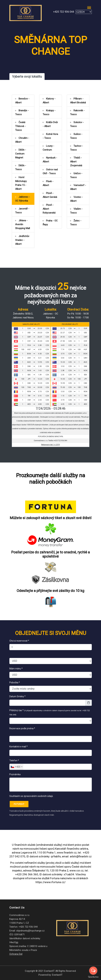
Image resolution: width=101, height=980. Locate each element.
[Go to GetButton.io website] (93, 977)
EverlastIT (57, 975)
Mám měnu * (16, 669)
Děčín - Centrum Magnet (21, 154)
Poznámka (15, 774)
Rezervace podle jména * (23, 731)
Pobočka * (15, 683)
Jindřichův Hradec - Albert (22, 240)
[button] (88, 7)
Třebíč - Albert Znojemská (76, 162)
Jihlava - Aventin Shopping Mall (23, 224)
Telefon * (14, 760)
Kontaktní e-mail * (19, 747)
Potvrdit (19, 804)
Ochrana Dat (16, 954)
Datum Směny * (17, 696)
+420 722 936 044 (64, 12)
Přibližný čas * (50, 712)
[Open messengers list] (93, 971)
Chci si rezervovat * (19, 641)
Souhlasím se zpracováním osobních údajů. (31, 796)
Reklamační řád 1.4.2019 (50, 445)
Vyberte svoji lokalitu (27, 77)
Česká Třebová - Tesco (20, 126)
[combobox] (16, 767)
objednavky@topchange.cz (30, 931)
